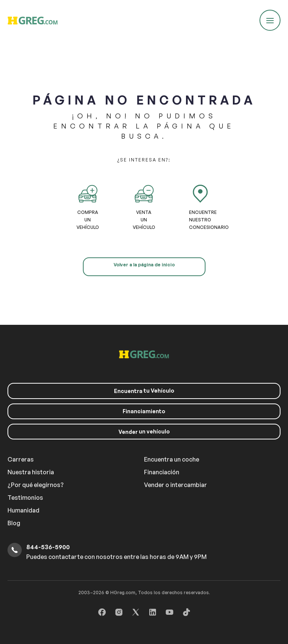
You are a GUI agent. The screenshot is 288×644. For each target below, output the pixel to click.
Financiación (162, 472)
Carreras (21, 459)
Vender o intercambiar (175, 485)
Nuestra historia (31, 472)
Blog (14, 523)
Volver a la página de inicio (144, 265)
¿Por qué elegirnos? (36, 485)
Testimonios (25, 498)
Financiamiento (144, 411)
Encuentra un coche (172, 459)
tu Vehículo (144, 391)
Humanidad (23, 510)
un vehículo (144, 432)
